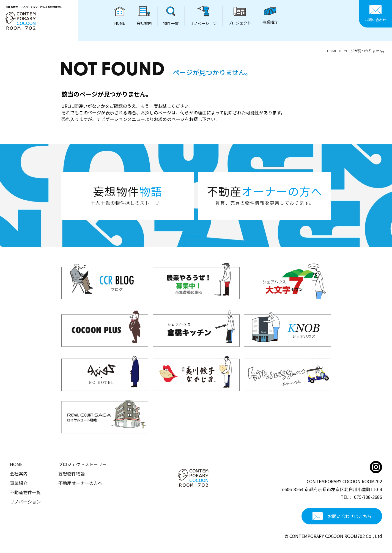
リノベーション (25, 502)
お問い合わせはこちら (342, 516)
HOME (332, 51)
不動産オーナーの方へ (80, 483)
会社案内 (19, 474)
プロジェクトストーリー (83, 464)
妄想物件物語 (72, 474)
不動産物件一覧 (25, 492)
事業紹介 (19, 483)
